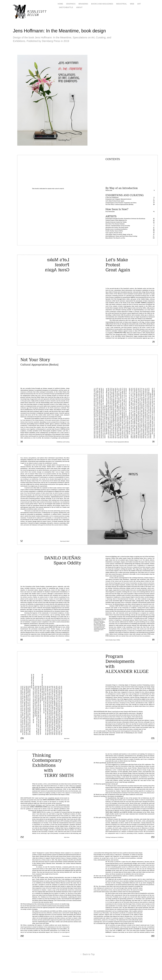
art (139, 4)
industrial (122, 4)
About (79, 7)
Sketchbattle (66, 7)
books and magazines (102, 4)
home (60, 4)
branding (83, 4)
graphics (71, 4)
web (132, 4)
